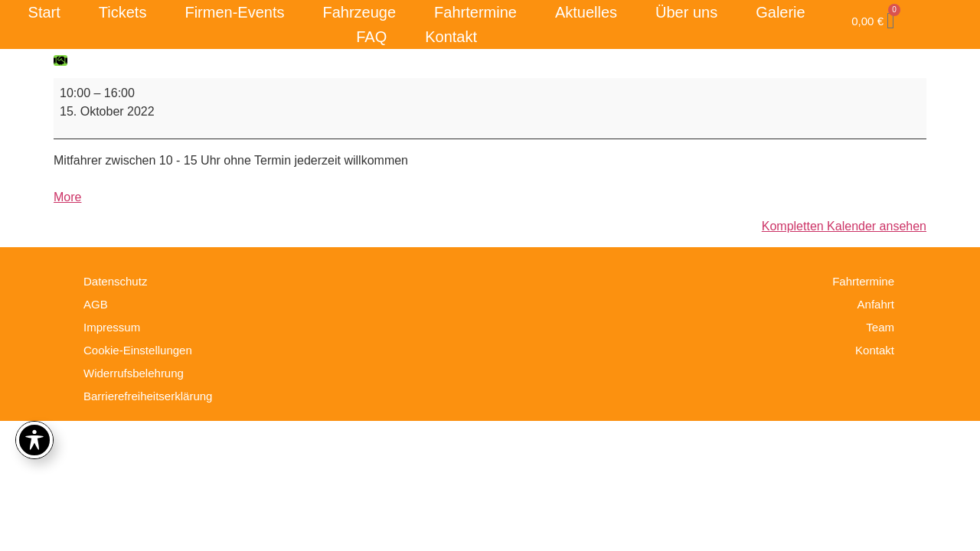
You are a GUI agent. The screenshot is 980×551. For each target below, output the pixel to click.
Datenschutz (115, 281)
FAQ (371, 37)
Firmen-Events (234, 12)
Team (880, 327)
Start (44, 12)
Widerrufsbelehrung (134, 373)
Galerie (780, 12)
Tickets (123, 12)
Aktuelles (586, 12)
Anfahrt (876, 304)
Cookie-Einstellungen (138, 350)
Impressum (112, 327)
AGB (96, 304)
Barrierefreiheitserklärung (148, 396)
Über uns (686, 12)
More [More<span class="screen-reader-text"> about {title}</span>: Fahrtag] (67, 197)
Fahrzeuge (359, 12)
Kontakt (451, 37)
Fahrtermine (475, 12)
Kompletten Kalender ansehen (844, 226)
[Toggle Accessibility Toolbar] (34, 440)
